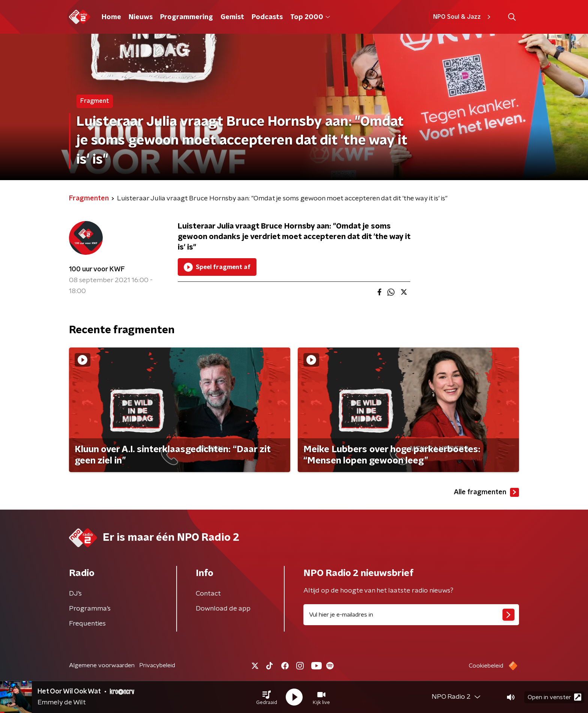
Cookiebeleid (486, 666)
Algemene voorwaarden (102, 665)
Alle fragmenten (486, 492)
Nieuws (141, 17)
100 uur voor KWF (97, 269)
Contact (208, 594)
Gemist (232, 17)
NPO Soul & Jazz (463, 17)
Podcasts (267, 17)
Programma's (90, 609)
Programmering (187, 17)
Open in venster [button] (554, 697)
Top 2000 (310, 17)
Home (111, 17)
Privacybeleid (157, 665)
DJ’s (75, 594)
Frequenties (87, 624)
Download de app (223, 609)
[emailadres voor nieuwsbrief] (411, 615)
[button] (267, 697)
